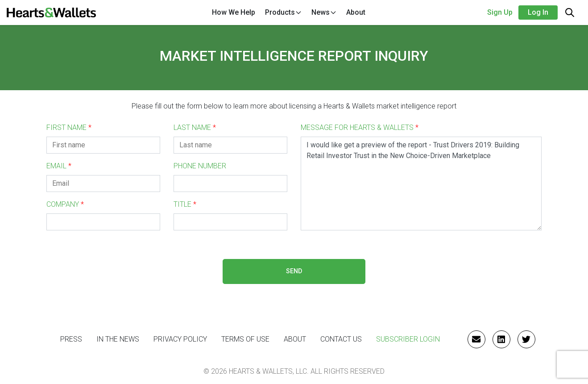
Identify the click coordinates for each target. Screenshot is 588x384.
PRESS (71, 339)
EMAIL (59, 166)
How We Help (234, 12)
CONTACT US (341, 339)
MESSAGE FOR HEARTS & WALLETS (360, 127)
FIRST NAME (69, 127)
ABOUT (295, 339)
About (356, 12)
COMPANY (65, 204)
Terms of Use (245, 339)
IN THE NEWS (118, 339)
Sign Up (500, 12)
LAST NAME (195, 127)
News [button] (324, 12)
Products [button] (284, 12)
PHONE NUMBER (200, 166)
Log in (538, 12)
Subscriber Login (408, 339)
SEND (294, 271)
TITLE (185, 204)
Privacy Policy (180, 339)
